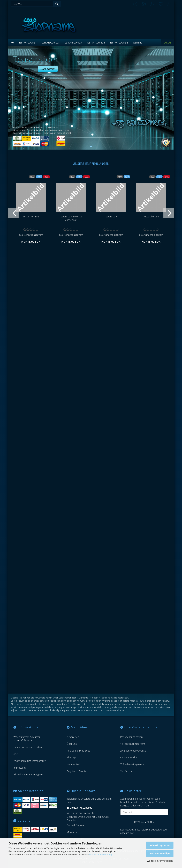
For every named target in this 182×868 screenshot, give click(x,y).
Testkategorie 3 (73, 43)
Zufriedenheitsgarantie (132, 764)
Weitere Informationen (160, 861)
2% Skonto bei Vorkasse (133, 751)
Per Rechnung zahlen (131, 737)
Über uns (72, 744)
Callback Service (129, 757)
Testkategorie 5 (119, 43)
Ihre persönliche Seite (79, 751)
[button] (144, 4)
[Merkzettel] (161, 4)
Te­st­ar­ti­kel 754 (151, 216)
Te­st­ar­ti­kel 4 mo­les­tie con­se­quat (71, 218)
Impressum (20, 768)
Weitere (138, 43)
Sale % (167, 43)
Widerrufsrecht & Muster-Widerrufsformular (27, 739)
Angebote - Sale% (76, 771)
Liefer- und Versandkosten (28, 747)
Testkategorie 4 (96, 43)
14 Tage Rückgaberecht (133, 744)
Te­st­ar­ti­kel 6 (111, 216)
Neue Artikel (73, 764)
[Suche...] (57, 4)
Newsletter (73, 737)
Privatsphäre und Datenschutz (29, 761)
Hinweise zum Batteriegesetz (29, 774)
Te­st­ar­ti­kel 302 (31, 216)
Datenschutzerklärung (101, 855)
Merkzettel (73, 832)
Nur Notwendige (160, 853)
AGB (16, 754)
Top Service (126, 771)
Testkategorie (27, 43)
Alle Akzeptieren (160, 845)
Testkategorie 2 (49, 43)
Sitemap (71, 757)
